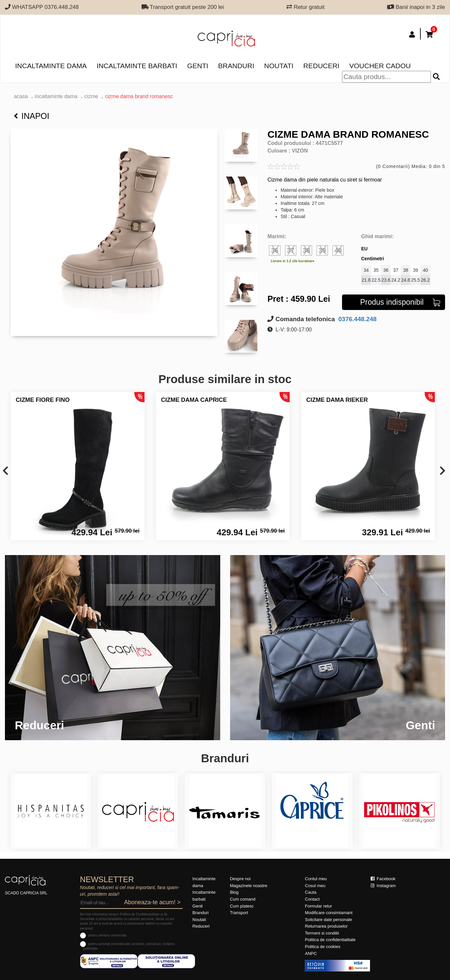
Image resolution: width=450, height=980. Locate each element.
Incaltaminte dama (51, 66)
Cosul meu (315, 886)
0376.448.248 (357, 319)
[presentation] (5, 471)
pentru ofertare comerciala (107, 935)
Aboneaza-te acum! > (152, 902)
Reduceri (321, 66)
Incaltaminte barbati (137, 66)
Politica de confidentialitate (330, 940)
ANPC (311, 953)
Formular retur (318, 906)
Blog (234, 892)
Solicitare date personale (328, 920)
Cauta (311, 892)
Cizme (91, 96)
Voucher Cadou (380, 66)
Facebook (383, 879)
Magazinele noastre (248, 886)
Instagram (383, 886)
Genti (198, 66)
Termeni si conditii (322, 933)
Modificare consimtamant (329, 913)
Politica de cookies (323, 947)
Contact (312, 899)
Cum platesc (242, 906)
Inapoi (32, 116)
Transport (239, 913)
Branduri (236, 66)
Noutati (279, 66)
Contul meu (316, 879)
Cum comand (242, 899)
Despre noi (240, 879)
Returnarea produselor (326, 926)
